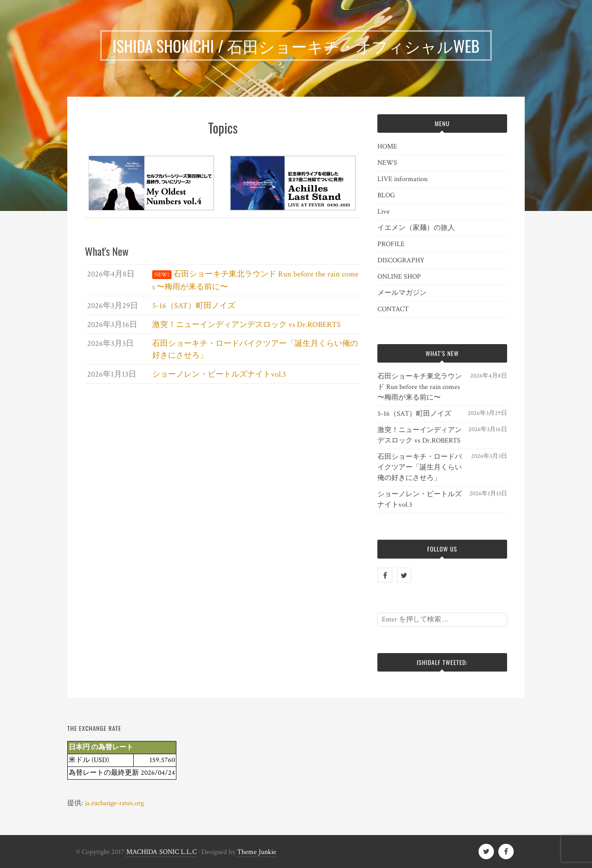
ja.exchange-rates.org (114, 803)
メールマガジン (402, 293)
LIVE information (402, 179)
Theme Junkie (257, 852)
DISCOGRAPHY (401, 260)
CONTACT (393, 309)
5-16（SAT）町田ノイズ (414, 414)
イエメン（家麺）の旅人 (416, 228)
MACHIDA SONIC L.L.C (161, 852)
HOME (387, 147)
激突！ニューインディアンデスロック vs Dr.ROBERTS (420, 435)
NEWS (387, 163)
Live (384, 212)
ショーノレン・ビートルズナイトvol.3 (420, 499)
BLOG (386, 195)
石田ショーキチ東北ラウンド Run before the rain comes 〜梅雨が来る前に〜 (420, 387)
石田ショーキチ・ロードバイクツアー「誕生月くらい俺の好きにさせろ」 (420, 467)
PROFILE (391, 244)
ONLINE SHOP (399, 277)
